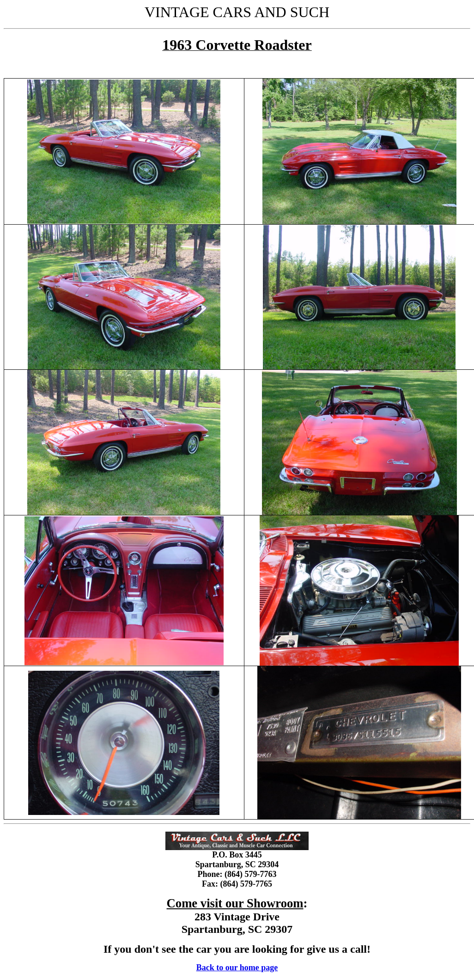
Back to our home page (237, 968)
